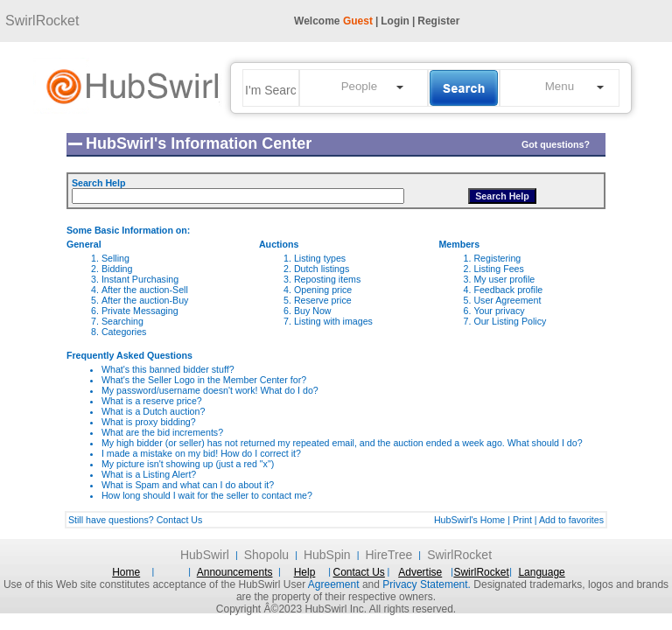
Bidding (117, 269)
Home (126, 572)
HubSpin (327, 555)
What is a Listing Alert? (149, 474)
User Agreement (507, 300)
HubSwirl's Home (469, 520)
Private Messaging (140, 311)
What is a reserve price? (152, 401)
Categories (124, 332)
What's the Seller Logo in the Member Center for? (204, 380)
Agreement (334, 584)
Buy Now (313, 311)
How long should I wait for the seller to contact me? (207, 495)
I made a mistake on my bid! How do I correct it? (201, 453)
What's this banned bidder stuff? (168, 369)
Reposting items (327, 279)
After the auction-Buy (145, 300)
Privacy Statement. (427, 584)
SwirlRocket (42, 21)
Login (395, 21)
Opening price (323, 290)
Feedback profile (508, 290)
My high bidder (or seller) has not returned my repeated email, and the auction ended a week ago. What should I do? (342, 443)
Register (438, 21)
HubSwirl (205, 555)
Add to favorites (571, 520)
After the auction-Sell (145, 290)
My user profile (504, 279)
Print (522, 520)
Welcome (333, 21)
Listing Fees (498, 269)
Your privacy (499, 311)
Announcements (235, 572)
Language (541, 572)
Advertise (420, 572)
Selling (115, 258)
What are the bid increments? (162, 432)
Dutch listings (322, 269)
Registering (497, 258)
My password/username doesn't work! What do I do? (210, 390)
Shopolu (266, 555)
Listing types (320, 258)
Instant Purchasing (140, 279)
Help (305, 572)
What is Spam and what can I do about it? (188, 485)
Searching (122, 321)
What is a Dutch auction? (153, 411)
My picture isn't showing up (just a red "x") (188, 464)
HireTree (388, 555)
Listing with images (333, 321)
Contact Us (180, 520)
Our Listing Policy (510, 321)
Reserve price (323, 300)
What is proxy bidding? (149, 422)
